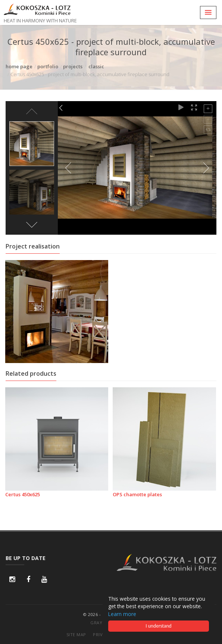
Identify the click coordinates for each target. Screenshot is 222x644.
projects (73, 66)
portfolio (48, 66)
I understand (159, 626)
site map (76, 634)
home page (19, 66)
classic (96, 66)
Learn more (122, 614)
